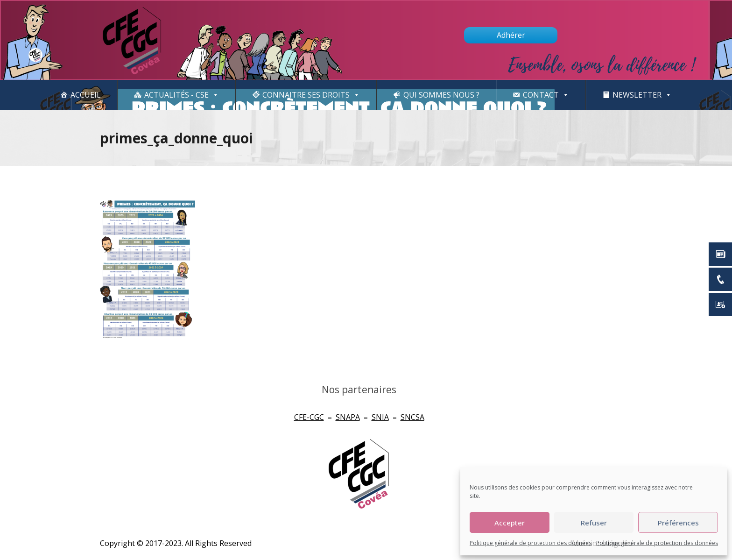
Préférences (678, 523)
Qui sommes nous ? (441, 95)
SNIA (380, 417)
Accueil (86, 95)
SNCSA (412, 417)
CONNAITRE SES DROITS (311, 95)
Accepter (510, 523)
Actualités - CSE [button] (182, 95)
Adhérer (511, 35)
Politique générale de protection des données (531, 543)
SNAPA (348, 417)
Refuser (594, 523)
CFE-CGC (309, 417)
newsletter (642, 95)
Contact (546, 95)
